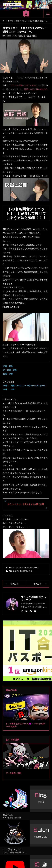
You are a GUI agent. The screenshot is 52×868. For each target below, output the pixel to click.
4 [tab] (30, 716)
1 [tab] (22, 716)
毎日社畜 (22, 36)
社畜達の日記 (31, 36)
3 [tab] (27, 716)
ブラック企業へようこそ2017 (23, 85)
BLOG (15, 36)
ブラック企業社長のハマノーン (27, 568)
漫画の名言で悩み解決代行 (36, 89)
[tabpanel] (26, 712)
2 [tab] (25, 716)
